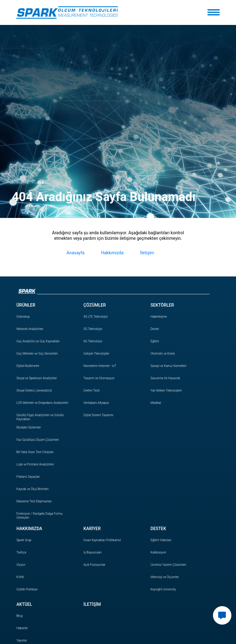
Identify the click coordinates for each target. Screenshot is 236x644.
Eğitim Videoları (161, 540)
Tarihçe (21, 552)
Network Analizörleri (30, 329)
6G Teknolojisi (93, 341)
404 (40, 182)
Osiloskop (23, 317)
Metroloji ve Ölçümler (165, 577)
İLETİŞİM (92, 604)
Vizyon (21, 565)
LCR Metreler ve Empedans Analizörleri (42, 403)
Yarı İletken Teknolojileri (166, 390)
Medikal (156, 403)
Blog (19, 616)
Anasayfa (20, 182)
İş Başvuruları (93, 552)
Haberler (22, 628)
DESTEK (158, 529)
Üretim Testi (92, 390)
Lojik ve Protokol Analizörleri (35, 464)
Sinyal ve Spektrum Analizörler (37, 378)
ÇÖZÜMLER (95, 305)
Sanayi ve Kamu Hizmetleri (169, 366)
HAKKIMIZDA (29, 529)
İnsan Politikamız (102, 540)
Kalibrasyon (158, 552)
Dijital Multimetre (28, 366)
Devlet (155, 329)
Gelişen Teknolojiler (96, 354)
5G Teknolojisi (93, 329)
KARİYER (92, 529)
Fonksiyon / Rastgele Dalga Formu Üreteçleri (39, 516)
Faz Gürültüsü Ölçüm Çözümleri (38, 440)
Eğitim (155, 341)
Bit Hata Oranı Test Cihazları (35, 452)
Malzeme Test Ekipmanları (34, 501)
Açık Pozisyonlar (95, 565)
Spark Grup (24, 540)
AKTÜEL (24, 604)
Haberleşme (159, 317)
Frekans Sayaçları (28, 477)
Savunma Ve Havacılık (165, 378)
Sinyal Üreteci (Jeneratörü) (34, 390)
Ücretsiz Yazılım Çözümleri (168, 565)
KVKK (20, 577)
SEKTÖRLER (162, 305)
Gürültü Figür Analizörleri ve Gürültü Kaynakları (40, 417)
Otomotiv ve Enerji (163, 354)
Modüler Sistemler (29, 427)
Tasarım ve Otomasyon (99, 378)
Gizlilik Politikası (27, 589)
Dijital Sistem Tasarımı (98, 415)
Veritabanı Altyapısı (96, 403)
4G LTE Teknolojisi (96, 317)
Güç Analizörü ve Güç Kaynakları (38, 341)
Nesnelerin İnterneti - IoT (100, 366)
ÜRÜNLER (26, 305)
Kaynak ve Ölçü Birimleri (32, 489)
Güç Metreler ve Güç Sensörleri (37, 354)
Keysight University (163, 589)
